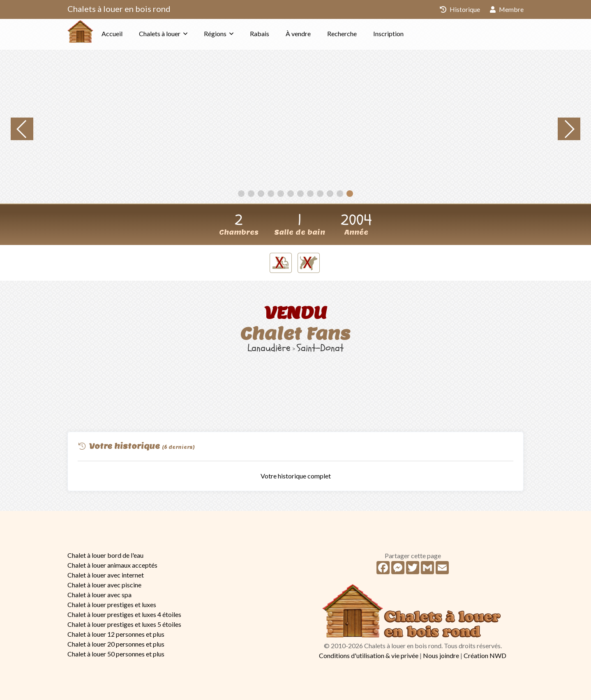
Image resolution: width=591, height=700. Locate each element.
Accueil (128, 33)
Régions (232, 33)
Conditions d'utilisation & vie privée (369, 655)
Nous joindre (441, 655)
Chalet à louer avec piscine (104, 585)
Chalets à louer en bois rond (119, 9)
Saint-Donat (320, 348)
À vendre (315, 33)
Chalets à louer (176, 33)
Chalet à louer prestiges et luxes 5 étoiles (124, 624)
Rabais (276, 33)
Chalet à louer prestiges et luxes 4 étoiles (124, 614)
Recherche (358, 33)
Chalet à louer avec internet (106, 575)
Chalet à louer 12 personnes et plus (116, 634)
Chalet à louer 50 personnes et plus (116, 654)
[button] (241, 194)
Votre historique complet (296, 476)
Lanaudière (269, 348)
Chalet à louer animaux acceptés (112, 565)
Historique (459, 9)
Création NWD (485, 655)
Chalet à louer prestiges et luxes (112, 604)
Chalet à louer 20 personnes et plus (116, 644)
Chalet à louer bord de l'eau (105, 555)
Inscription (405, 33)
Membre (507, 9)
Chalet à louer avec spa (99, 595)
